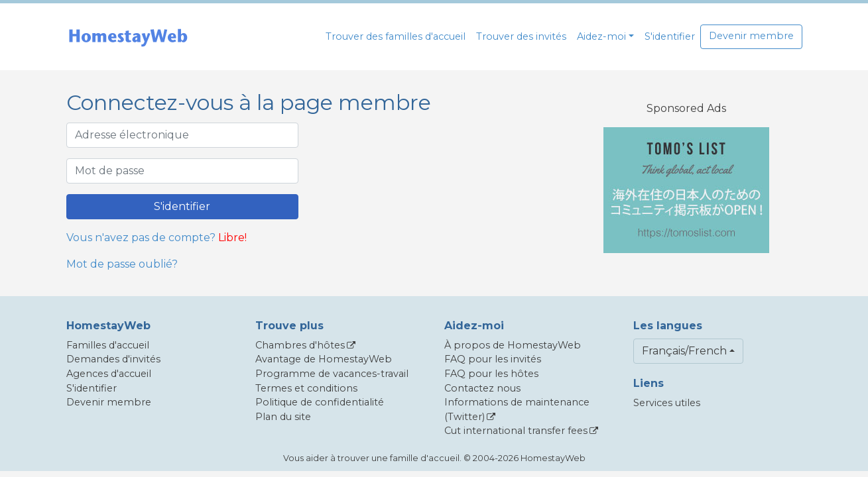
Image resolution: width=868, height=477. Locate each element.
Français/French (684, 351)
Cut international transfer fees (516, 431)
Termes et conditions (306, 388)
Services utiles (667, 403)
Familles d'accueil (108, 345)
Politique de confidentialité (320, 402)
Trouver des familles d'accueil (396, 36)
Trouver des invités (521, 36)
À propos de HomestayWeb (513, 345)
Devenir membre (751, 36)
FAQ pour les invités (493, 359)
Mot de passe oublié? (122, 264)
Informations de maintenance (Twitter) (517, 409)
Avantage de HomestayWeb (324, 359)
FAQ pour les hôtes (491, 374)
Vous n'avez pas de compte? (141, 238)
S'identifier (670, 36)
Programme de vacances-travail (332, 374)
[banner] (128, 37)
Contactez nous (482, 388)
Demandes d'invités (113, 359)
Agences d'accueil (109, 374)
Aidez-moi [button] (601, 36)
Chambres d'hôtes (300, 345)
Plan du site (283, 417)
